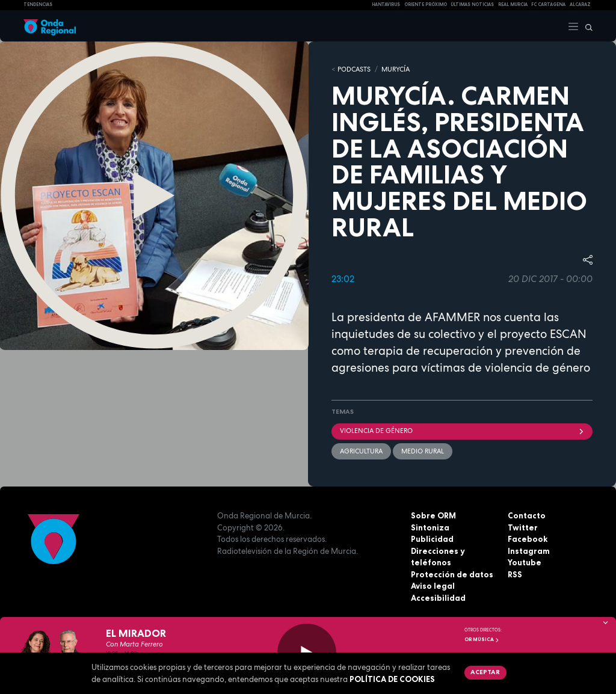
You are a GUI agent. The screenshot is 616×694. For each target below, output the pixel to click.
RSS (515, 574)
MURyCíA (396, 69)
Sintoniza (430, 527)
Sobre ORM (433, 515)
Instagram (529, 551)
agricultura (361, 451)
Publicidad (432, 539)
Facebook (528, 539)
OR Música (482, 639)
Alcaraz (580, 5)
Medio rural (423, 451)
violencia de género (462, 431)
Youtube (525, 562)
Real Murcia (513, 5)
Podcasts (354, 69)
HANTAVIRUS (386, 5)
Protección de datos (452, 574)
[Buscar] (586, 26)
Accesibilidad (438, 598)
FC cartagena (548, 5)
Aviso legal (433, 586)
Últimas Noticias (472, 5)
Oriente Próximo (426, 5)
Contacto (527, 515)
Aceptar (485, 672)
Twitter (523, 527)
